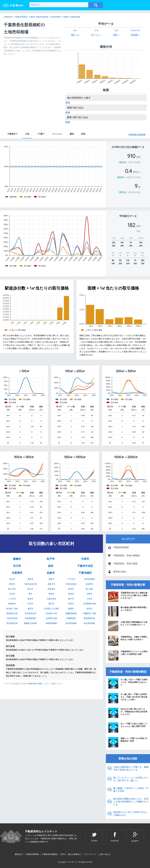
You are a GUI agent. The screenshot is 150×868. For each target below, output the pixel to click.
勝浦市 (71, 609)
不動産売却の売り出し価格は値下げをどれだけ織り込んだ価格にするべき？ (128, 597)
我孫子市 (51, 584)
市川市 (17, 566)
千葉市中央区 (85, 566)
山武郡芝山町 (51, 618)
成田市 (51, 579)
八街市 (89, 599)
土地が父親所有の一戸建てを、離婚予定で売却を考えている (131, 769)
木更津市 (17, 573)
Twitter (94, 841)
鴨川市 (51, 604)
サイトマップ (90, 854)
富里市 (71, 604)
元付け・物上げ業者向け (71, 854)
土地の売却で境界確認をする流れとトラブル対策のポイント (128, 626)
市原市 (85, 559)
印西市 (89, 594)
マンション (57, 134)
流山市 (12, 579)
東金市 (30, 599)
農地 (72, 134)
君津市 (71, 589)
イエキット (73, 862)
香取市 (51, 594)
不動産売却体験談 (50, 854)
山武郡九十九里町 (51, 609)
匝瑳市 (89, 609)
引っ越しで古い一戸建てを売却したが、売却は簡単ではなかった (128, 683)
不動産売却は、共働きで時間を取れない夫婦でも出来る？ (128, 641)
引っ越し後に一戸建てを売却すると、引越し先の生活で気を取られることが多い (128, 698)
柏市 (51, 566)
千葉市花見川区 (30, 584)
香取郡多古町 (12, 613)
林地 (83, 134)
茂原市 (30, 579)
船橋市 (17, 559)
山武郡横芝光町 (89, 604)
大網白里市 (51, 599)
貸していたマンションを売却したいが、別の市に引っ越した (131, 779)
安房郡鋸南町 (30, 618)
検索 (68, 103)
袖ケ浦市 (89, 589)
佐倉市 (51, 573)
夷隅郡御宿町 (71, 613)
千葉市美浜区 (12, 618)
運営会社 (19, 854)
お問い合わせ (105, 854)
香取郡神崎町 (51, 623)
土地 (27, 134)
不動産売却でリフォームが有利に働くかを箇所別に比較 (128, 655)
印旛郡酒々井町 (89, 613)
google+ (135, 841)
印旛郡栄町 (71, 618)
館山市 (30, 589)
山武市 (12, 594)
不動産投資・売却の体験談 (126, 556)
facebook (115, 841)
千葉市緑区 (85, 573)
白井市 (30, 604)
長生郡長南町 (89, 623)
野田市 (12, 584)
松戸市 (51, 559)
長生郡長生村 (30, 613)
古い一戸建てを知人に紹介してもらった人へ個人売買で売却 (128, 728)
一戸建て (41, 134)
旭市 (30, 594)
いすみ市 (12, 599)
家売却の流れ (120, 572)
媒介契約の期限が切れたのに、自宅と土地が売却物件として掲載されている (131, 802)
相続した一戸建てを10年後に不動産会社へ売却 (128, 742)
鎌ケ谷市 (12, 589)
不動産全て (12, 134)
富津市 (71, 594)
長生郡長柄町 (71, 623)
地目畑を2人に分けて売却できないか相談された (130, 814)
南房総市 (12, 604)
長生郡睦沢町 (12, 623)
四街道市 (51, 589)
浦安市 (30, 609)
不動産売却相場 (121, 547)
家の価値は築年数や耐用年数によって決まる (128, 611)
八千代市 (71, 579)
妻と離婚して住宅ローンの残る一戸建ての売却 (131, 790)
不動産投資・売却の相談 (125, 564)
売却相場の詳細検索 (137, 135)
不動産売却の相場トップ (37, 684)
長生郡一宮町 (12, 609)
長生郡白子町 (51, 613)
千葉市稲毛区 (71, 584)
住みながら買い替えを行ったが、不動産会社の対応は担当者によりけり (128, 713)
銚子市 (71, 599)
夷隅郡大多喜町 (30, 623)
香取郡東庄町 (89, 618)
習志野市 (89, 584)
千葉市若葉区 (89, 579)
